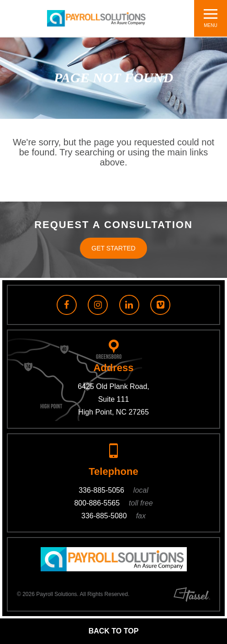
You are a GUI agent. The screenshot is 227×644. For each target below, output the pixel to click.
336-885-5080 (113, 516)
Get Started (113, 248)
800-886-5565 (113, 503)
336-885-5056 (113, 490)
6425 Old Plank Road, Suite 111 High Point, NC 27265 (113, 399)
